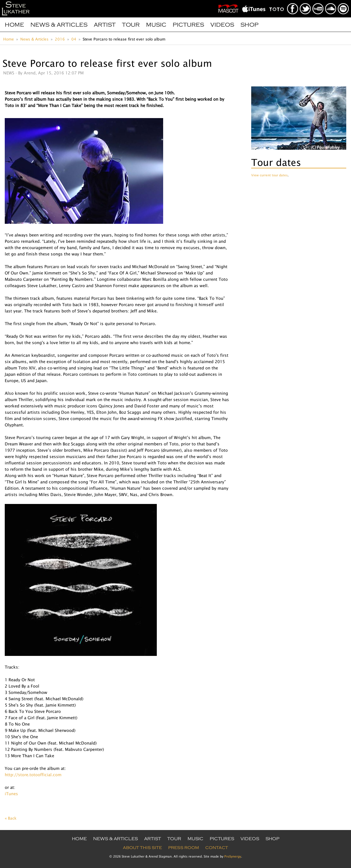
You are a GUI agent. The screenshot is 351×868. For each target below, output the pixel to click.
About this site (142, 848)
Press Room (184, 848)
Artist (105, 25)
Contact (217, 848)
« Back (11, 818)
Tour (131, 25)
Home (14, 25)
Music (156, 25)
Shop (249, 25)
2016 (60, 39)
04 (74, 39)
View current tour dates (269, 175)
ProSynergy (233, 856)
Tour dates (276, 162)
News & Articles (59, 25)
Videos (222, 25)
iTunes (11, 794)
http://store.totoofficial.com (33, 775)
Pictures (188, 25)
